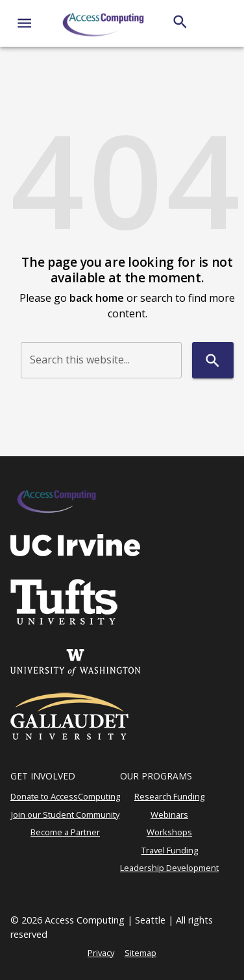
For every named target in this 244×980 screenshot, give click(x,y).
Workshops (169, 832)
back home (97, 298)
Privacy (101, 953)
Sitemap (140, 953)
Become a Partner (65, 832)
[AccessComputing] (104, 23)
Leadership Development (169, 868)
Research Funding (169, 796)
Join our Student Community (65, 815)
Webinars (169, 815)
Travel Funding (170, 850)
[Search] (180, 22)
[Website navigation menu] (24, 23)
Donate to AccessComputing (65, 796)
